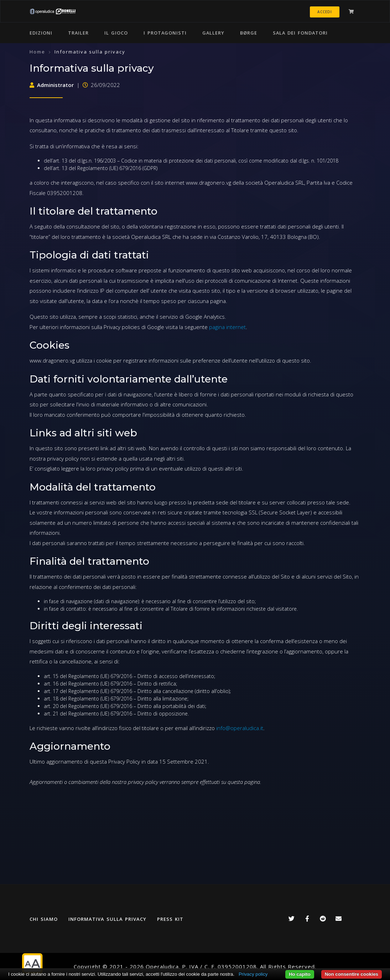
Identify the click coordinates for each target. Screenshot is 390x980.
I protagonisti (165, 33)
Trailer (78, 33)
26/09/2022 (101, 85)
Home (37, 52)
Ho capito (300, 974)
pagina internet (227, 327)
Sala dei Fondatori (300, 33)
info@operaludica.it (240, 728)
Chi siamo (44, 919)
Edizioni (41, 33)
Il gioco (116, 33)
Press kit (170, 919)
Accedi (325, 12)
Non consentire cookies (352, 974)
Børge (249, 33)
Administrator (52, 85)
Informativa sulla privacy (107, 919)
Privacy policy (253, 974)
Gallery (213, 33)
